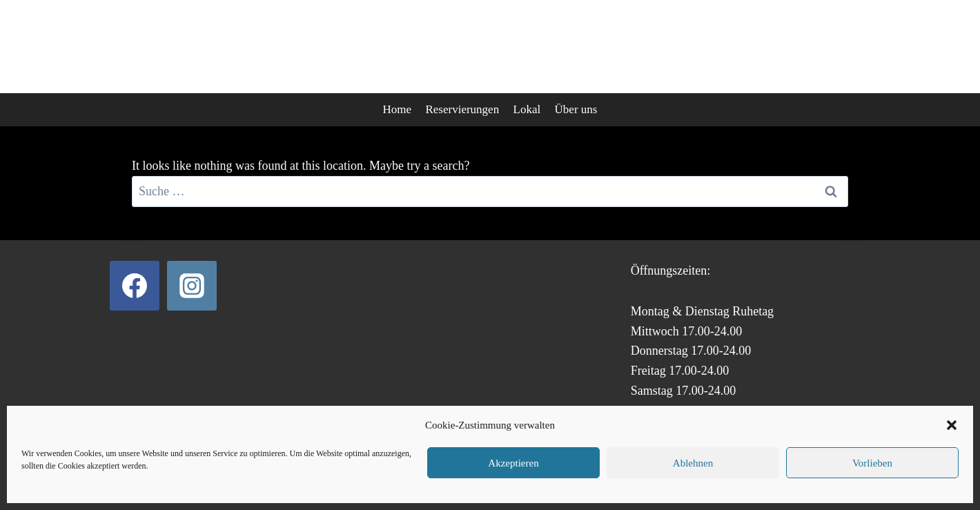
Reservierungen (462, 109)
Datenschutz (432, 475)
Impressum (551, 475)
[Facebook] (135, 286)
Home (398, 109)
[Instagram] (192, 286)
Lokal (527, 109)
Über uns (576, 109)
